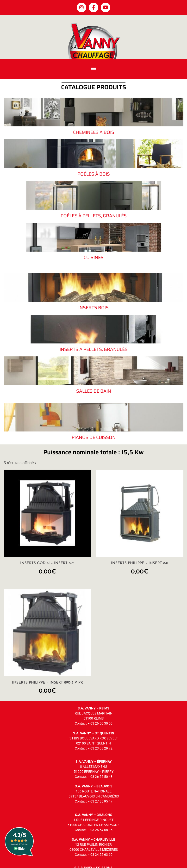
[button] (94, 68)
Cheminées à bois (94, 132)
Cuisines (94, 257)
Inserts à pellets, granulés (94, 349)
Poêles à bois (94, 174)
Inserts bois (93, 307)
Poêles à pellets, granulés (94, 216)
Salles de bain (94, 391)
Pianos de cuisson (94, 437)
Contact (81, 723)
